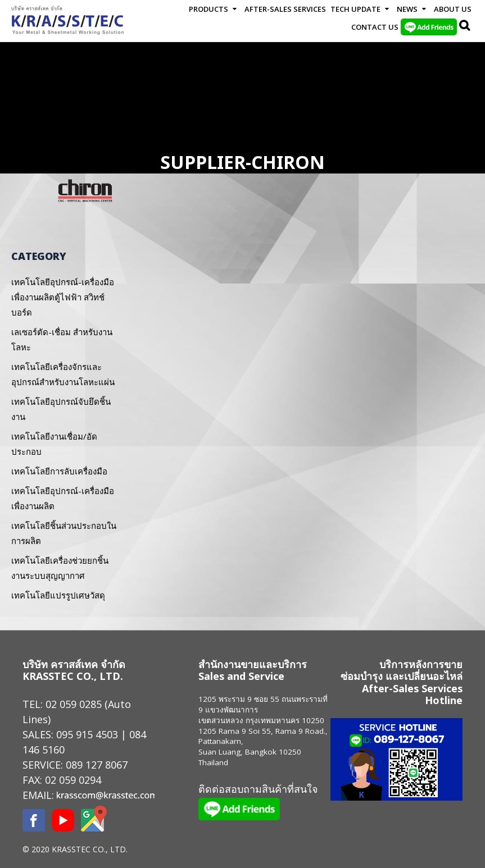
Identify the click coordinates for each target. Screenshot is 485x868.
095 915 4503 (87, 734)
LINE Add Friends (429, 27)
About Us (453, 9)
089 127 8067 (97, 765)
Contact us (375, 27)
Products (208, 9)
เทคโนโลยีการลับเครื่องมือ (59, 471)
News (407, 9)
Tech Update (355, 9)
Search (465, 27)
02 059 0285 (74, 704)
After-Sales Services (285, 9)
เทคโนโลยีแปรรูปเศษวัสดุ (58, 595)
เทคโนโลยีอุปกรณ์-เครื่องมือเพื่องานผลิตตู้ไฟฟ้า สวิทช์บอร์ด (63, 297)
